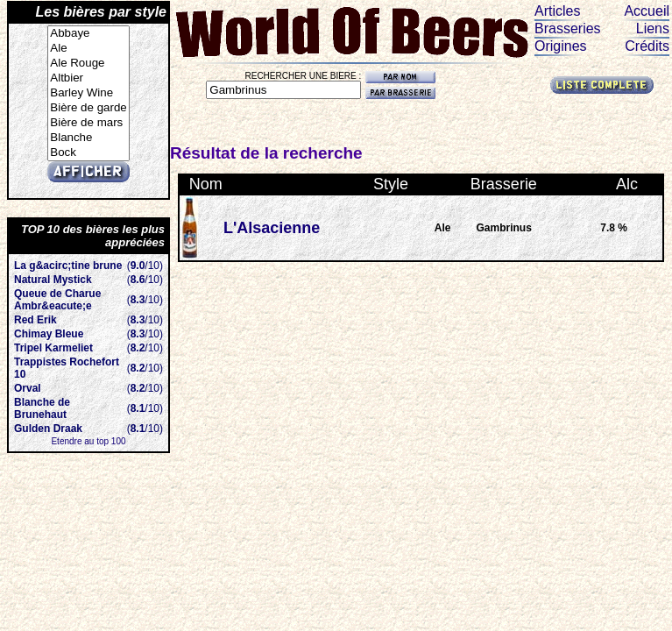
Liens (653, 28)
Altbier (88, 78)
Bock (88, 153)
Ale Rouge (88, 64)
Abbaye (88, 34)
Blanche (88, 138)
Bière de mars (88, 123)
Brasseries (568, 28)
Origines (561, 46)
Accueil (647, 11)
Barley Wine (88, 93)
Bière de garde (88, 108)
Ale (88, 49)
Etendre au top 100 (88, 441)
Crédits (647, 46)
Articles (557, 11)
